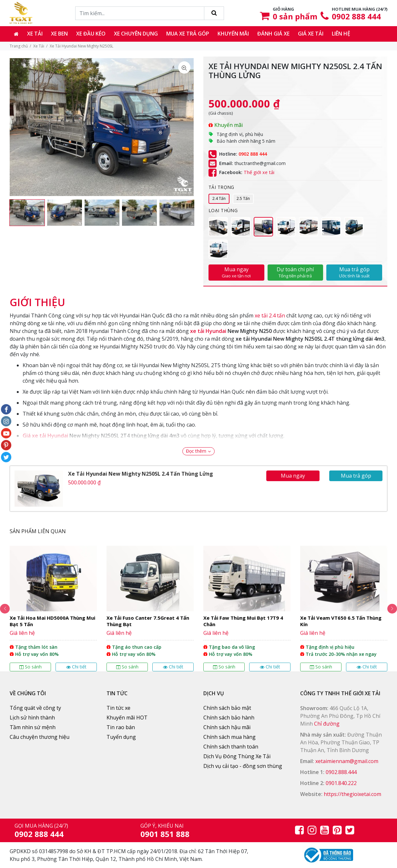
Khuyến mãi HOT (127, 718)
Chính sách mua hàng (229, 737)
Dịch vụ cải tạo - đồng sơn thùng (243, 766)
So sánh (31, 667)
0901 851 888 (165, 834)
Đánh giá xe (273, 34)
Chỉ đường (327, 724)
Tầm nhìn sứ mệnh (33, 727)
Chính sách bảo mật (227, 708)
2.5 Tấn (243, 198)
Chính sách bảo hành (229, 718)
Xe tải (35, 34)
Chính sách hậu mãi (227, 727)
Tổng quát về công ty (35, 708)
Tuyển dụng (121, 737)
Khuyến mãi (233, 34)
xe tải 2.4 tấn (270, 315)
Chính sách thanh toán (231, 747)
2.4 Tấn (219, 198)
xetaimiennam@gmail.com (347, 761)
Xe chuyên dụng (136, 34)
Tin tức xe (118, 708)
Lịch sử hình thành (32, 718)
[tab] (37, 299)
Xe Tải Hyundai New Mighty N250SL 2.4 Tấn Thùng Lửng (141, 474)
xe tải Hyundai (208, 331)
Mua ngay (236, 272)
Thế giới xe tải (259, 173)
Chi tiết (76, 667)
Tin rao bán (121, 727)
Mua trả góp (354, 272)
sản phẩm (295, 16)
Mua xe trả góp (188, 34)
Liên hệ (341, 34)
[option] (27, 213)
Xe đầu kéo (91, 34)
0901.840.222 (341, 783)
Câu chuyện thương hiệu (40, 737)
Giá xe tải (311, 34)
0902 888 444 (356, 16)
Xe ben (59, 34)
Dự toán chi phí (295, 272)
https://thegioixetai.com (352, 794)
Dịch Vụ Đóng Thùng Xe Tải (237, 756)
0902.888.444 (341, 772)
